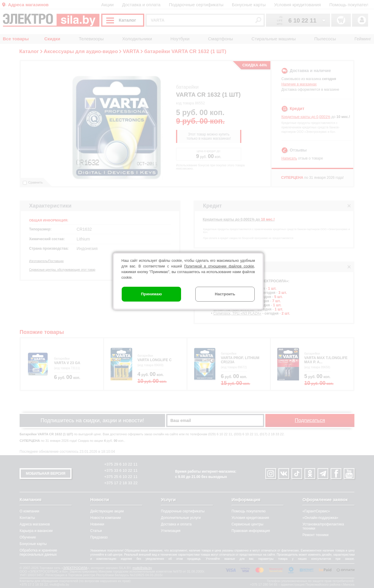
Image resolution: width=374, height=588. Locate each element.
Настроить (225, 294)
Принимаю (152, 294)
